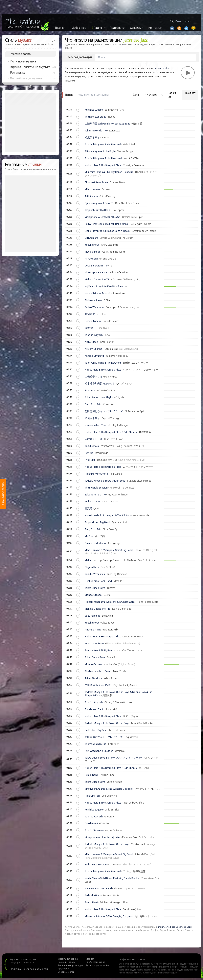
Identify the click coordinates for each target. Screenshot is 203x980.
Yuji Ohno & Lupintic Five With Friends (105, 289)
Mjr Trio (89, 539)
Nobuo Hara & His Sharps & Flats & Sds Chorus (111, 434)
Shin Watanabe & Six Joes (99, 753)
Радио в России (67, 964)
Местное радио (21, 56)
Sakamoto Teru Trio (95, 497)
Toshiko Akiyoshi (94, 337)
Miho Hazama (92, 192)
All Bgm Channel (94, 351)
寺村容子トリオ (94, 441)
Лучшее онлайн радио (23, 962)
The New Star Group (95, 119)
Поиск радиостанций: (79, 60)
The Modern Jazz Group (98, 674)
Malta (88, 563)
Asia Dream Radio (95, 712)
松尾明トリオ (92, 140)
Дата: (136, 97)
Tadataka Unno (93, 898)
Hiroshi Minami (93, 323)
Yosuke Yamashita (95, 577)
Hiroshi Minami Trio (95, 296)
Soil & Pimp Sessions (96, 867)
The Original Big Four (96, 275)
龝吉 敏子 (90, 330)
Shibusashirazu (93, 303)
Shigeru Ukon (92, 570)
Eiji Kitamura (91, 240)
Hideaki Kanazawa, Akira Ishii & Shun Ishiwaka (110, 604)
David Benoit (92, 826)
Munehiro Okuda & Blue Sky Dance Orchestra (109, 174)
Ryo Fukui (90, 462)
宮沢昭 (88, 511)
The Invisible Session (96, 490)
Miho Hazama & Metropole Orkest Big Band (109, 552)
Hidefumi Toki (92, 798)
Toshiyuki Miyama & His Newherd (103, 147)
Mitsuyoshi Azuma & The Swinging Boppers (109, 791)
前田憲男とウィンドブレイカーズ (104, 414)
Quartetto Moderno (95, 546)
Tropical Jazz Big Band (97, 212)
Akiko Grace (91, 344)
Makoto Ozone (93, 504)
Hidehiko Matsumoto (96, 476)
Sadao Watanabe (94, 310)
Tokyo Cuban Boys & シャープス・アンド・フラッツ (114, 760)
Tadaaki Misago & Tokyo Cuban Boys (105, 483)
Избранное (79, 28)
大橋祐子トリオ (94, 379)
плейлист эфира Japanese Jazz (174, 929)
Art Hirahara (91, 199)
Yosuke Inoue (92, 247)
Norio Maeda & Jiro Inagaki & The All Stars (108, 518)
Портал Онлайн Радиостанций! (24, 27)
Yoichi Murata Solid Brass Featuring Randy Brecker (112, 881)
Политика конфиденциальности (29, 971)
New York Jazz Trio (95, 428)
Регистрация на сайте (97, 968)
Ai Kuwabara (92, 261)
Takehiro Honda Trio (96, 133)
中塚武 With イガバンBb (98, 688)
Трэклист (190, 95)
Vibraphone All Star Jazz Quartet (102, 219)
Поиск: (69, 97)
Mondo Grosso (93, 597)
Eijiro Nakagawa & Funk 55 (99, 205)
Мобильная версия (68, 961)
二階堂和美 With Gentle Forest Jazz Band (107, 126)
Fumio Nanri (91, 777)
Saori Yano (90, 393)
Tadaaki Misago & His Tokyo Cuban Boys (107, 726)
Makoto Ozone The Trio (98, 282)
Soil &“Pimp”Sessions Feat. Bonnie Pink (106, 226)
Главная (60, 28)
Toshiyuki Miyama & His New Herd (103, 161)
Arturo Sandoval (93, 681)
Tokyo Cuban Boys (95, 591)
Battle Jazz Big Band (96, 732)
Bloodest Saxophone (96, 185)
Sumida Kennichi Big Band (99, 653)
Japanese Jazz (162, 70)
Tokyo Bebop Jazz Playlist (99, 400)
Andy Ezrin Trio (93, 407)
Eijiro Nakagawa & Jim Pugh (100, 154)
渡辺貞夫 (90, 317)
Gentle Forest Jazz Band (98, 584)
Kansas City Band (94, 358)
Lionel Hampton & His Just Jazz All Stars (107, 233)
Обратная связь (66, 974)
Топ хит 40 (172, 97)
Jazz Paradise (92, 618)
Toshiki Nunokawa (95, 833)
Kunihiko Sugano (94, 112)
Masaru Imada (93, 254)
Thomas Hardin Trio (95, 746)
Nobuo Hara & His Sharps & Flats (103, 168)
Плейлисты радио (95, 964)
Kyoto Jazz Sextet (95, 646)
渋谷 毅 (89, 455)
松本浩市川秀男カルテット (100, 386)
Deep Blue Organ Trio (96, 268)
